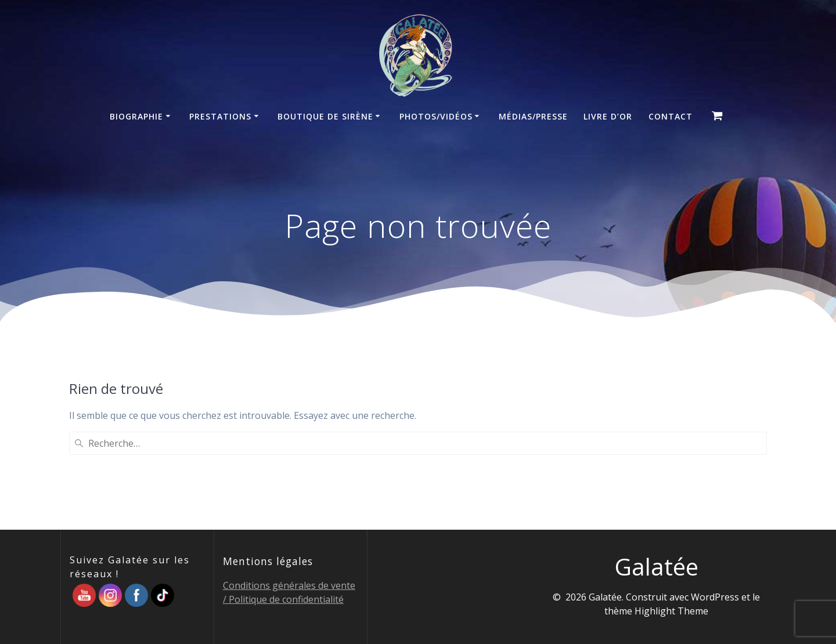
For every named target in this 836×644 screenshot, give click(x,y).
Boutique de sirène (325, 116)
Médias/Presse (533, 116)
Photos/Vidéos (436, 116)
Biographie (136, 116)
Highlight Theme (671, 611)
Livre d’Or (608, 116)
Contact (671, 116)
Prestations (220, 116)
